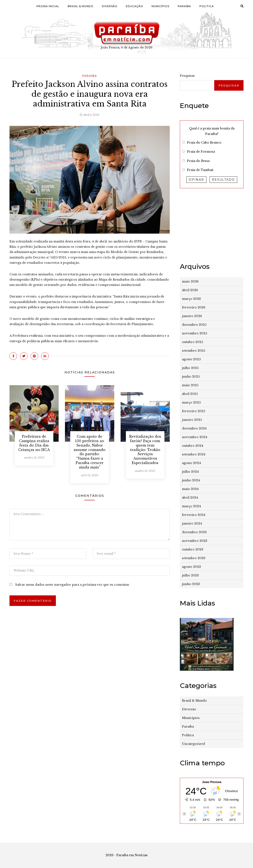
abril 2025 (190, 394)
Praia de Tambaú (200, 170)
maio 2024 (190, 489)
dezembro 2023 (194, 532)
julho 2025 (190, 368)
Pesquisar (187, 76)
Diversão (110, 6)
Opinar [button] (196, 180)
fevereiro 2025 (194, 411)
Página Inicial (48, 6)
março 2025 (191, 402)
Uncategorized (193, 744)
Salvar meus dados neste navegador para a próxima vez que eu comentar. (73, 585)
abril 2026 (190, 290)
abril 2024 (190, 498)
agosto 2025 (191, 359)
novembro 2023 (195, 541)
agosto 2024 (191, 463)
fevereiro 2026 (194, 307)
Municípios (160, 6)
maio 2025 (190, 385)
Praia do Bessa (198, 161)
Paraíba (184, 6)
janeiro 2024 (192, 523)
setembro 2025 (194, 351)
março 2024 (191, 506)
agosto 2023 (191, 567)
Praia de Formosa (201, 152)
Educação (135, 6)
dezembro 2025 (194, 325)
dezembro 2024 (194, 428)
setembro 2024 (194, 454)
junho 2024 (191, 480)
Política (207, 6)
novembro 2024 (195, 437)
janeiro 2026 (192, 316)
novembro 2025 (194, 333)
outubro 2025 (192, 342)
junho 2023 (191, 584)
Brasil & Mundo (81, 6)
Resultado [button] (223, 180)
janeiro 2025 (192, 420)
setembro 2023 (194, 558)
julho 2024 (190, 472)
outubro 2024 (193, 446)
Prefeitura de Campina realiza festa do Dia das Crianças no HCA (34, 443)
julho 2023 (190, 575)
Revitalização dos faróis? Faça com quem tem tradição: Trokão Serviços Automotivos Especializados (145, 450)
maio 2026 (190, 281)
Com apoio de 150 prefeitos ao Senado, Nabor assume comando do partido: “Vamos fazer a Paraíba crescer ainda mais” (89, 452)
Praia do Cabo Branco (204, 143)
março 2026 (191, 299)
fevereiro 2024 (194, 515)
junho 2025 (191, 377)
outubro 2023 (193, 549)
